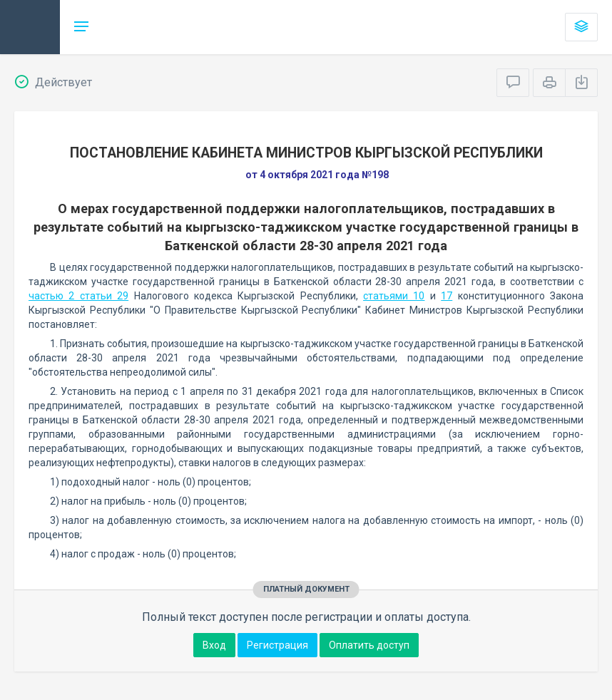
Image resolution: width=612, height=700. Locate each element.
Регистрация (277, 645)
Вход (214, 645)
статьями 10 (394, 296)
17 (447, 296)
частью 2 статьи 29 (78, 296)
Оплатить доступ (369, 645)
